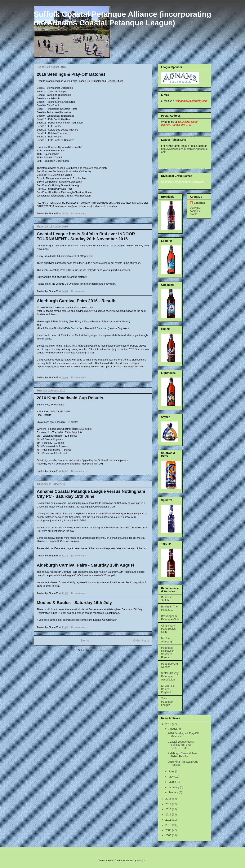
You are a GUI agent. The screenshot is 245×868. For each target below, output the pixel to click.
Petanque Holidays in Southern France (168, 653)
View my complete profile (195, 211)
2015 (169, 799)
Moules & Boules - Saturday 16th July (74, 603)
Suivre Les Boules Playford (167, 689)
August (173, 729)
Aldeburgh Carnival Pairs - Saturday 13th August (85, 565)
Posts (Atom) (100, 650)
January (174, 792)
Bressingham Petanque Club (170, 618)
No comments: (80, 213)
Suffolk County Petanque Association (170, 676)
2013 (169, 809)
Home (85, 640)
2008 (169, 835)
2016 (169, 724)
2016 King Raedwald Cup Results (70, 398)
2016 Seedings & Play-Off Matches (71, 74)
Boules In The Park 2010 (169, 608)
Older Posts (141, 640)
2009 (169, 830)
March (173, 782)
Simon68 (199, 203)
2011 (169, 820)
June (172, 771)
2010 (169, 825)
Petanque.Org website (169, 665)
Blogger (141, 860)
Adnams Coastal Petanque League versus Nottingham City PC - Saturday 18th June (91, 494)
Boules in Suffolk (167, 599)
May (171, 777)
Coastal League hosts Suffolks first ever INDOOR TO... (181, 745)
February (174, 787)
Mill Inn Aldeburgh (167, 640)
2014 (169, 804)
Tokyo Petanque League (167, 702)
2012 (169, 814)
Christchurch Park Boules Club (169, 629)
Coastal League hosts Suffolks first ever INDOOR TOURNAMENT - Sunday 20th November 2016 (86, 236)
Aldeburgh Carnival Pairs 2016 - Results (77, 301)
